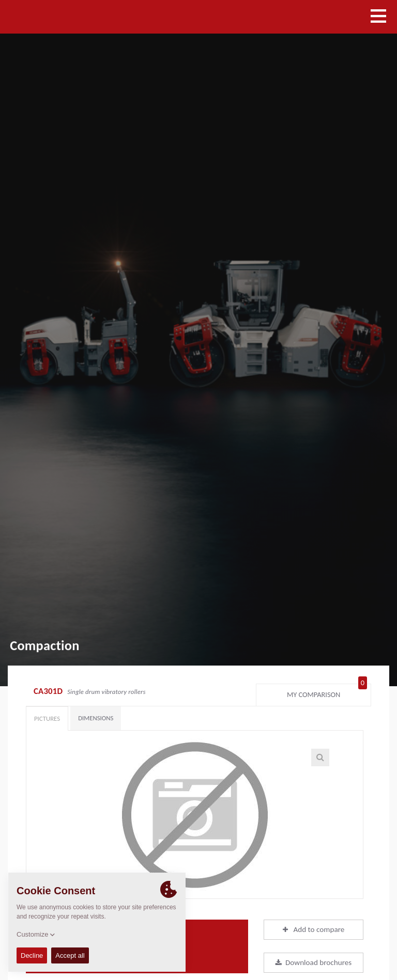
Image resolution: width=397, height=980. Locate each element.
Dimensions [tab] (96, 718)
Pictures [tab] (47, 718)
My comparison (327, 692)
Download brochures (314, 962)
